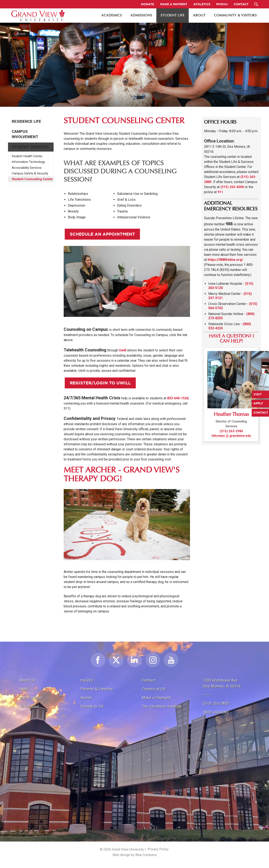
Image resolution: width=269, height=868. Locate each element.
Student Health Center (27, 156)
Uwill (123, 350)
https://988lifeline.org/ (225, 260)
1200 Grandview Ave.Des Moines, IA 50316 (222, 683)
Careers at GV (154, 689)
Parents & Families (97, 689)
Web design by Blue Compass (135, 855)
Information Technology (28, 162)
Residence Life (26, 121)
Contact (148, 680)
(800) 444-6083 (216, 712)
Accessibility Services (27, 168)
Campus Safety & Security (30, 173)
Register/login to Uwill (100, 383)
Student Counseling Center (32, 179)
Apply (24, 689)
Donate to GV (92, 706)
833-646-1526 (178, 398)
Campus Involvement (25, 134)
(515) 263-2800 (216, 703)
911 (220, 192)
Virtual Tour (29, 706)
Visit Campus (31, 698)
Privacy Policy (158, 849)
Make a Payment (156, 698)
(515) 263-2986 (231, 431)
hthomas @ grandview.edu (231, 436)
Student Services (30, 147)
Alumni (86, 698)
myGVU (87, 680)
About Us (27, 680)
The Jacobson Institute (162, 706)
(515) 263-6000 (232, 187)
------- (207, 695)
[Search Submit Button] (256, 4)
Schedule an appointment (102, 234)
